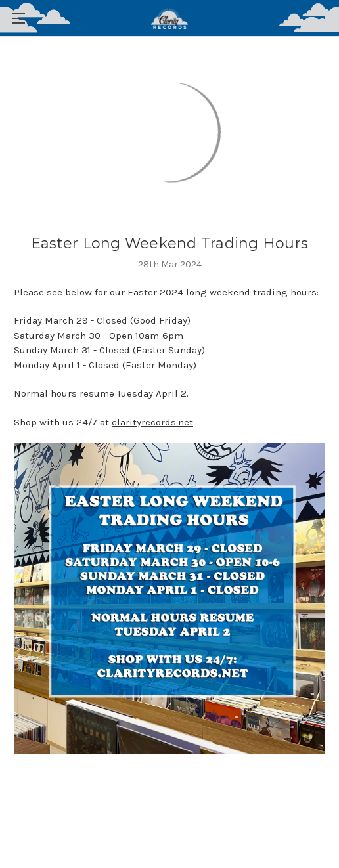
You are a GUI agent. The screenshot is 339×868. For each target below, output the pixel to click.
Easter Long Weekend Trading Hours (169, 243)
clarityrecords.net (152, 422)
